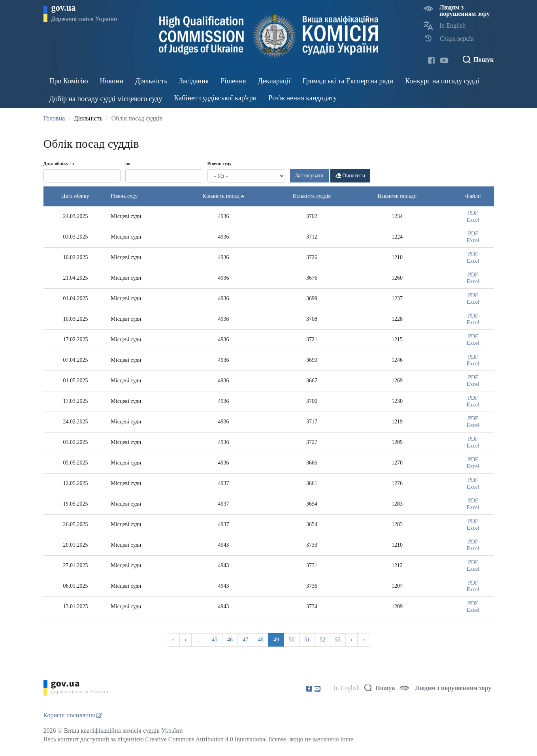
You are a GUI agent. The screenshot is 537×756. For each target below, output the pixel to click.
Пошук (483, 59)
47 (245, 640)
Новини (112, 81)
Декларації (274, 81)
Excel (473, 220)
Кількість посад (223, 196)
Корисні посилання (73, 715)
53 (338, 640)
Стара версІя (457, 39)
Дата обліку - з (59, 164)
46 (230, 640)
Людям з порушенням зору (465, 10)
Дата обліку (75, 196)
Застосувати (309, 176)
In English (452, 25)
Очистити (350, 176)
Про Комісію (69, 81)
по (128, 164)
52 (322, 640)
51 (307, 640)
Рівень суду (220, 164)
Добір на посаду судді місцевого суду (106, 99)
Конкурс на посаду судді (442, 81)
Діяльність (151, 81)
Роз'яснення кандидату (302, 98)
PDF (473, 213)
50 (292, 640)
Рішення (233, 81)
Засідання (194, 81)
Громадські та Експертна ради (348, 81)
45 (215, 640)
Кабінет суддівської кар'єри (216, 98)
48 (261, 640)
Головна (54, 118)
